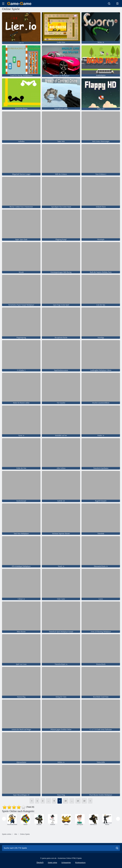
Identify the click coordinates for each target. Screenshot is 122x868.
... (48, 801)
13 (84, 801)
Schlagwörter (66, 863)
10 (66, 801)
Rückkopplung (80, 863)
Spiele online (52, 863)
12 (78, 801)
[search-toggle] (109, 4)
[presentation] (4, 819)
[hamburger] (3, 4)
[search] (117, 848)
